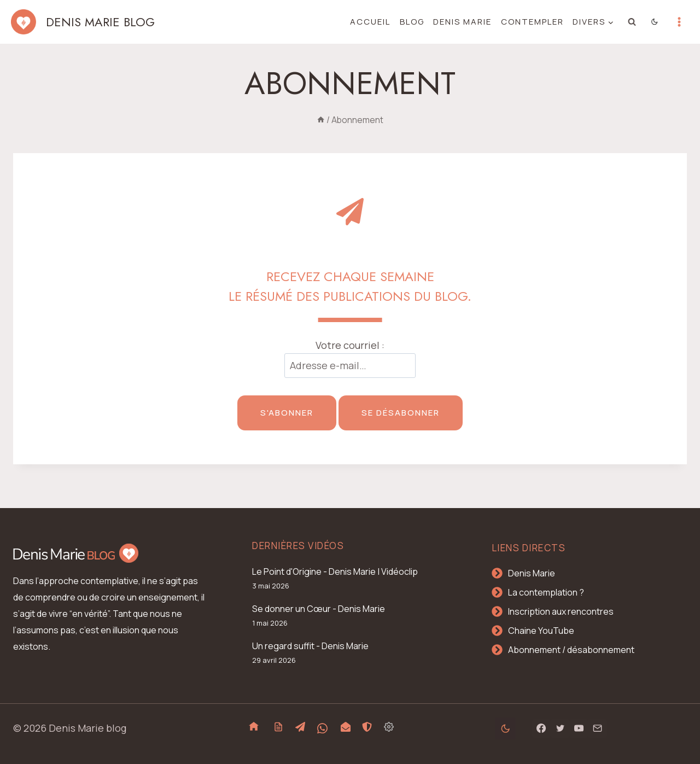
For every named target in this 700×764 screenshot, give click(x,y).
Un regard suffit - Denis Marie (310, 646)
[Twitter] (560, 728)
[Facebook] (541, 728)
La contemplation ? (546, 592)
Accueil (370, 22)
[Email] (597, 728)
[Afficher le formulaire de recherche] (632, 22)
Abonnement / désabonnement (571, 650)
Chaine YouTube (541, 631)
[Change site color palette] (655, 22)
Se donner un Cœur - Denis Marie (319, 609)
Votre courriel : (350, 345)
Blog (412, 22)
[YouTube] (579, 728)
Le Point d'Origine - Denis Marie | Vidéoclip (335, 571)
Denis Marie (462, 22)
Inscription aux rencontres (561, 611)
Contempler (532, 22)
